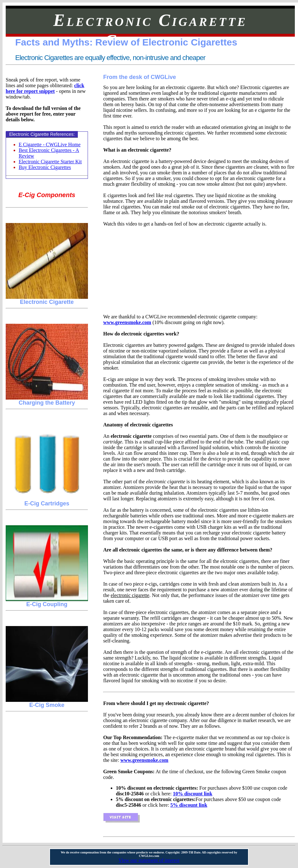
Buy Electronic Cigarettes (45, 167)
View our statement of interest (149, 860)
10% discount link (193, 794)
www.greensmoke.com (127, 322)
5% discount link (189, 805)
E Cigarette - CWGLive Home (50, 145)
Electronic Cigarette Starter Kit (50, 162)
